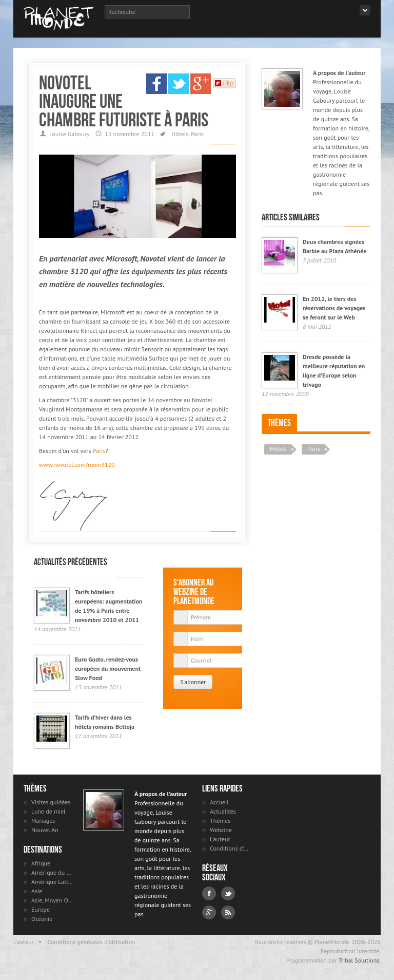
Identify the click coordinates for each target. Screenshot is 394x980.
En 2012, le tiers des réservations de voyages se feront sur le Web (334, 308)
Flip (224, 83)
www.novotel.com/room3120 (77, 465)
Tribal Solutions (359, 960)
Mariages (43, 821)
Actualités (223, 811)
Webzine (221, 830)
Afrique (41, 863)
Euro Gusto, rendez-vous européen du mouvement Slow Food (108, 668)
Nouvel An (45, 830)
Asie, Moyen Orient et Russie (52, 900)
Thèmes (279, 423)
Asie (37, 891)
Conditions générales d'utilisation (92, 942)
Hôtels (180, 134)
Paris (197, 134)
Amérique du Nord (52, 872)
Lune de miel (48, 811)
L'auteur (220, 839)
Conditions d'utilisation (231, 848)
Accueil (219, 802)
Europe (41, 909)
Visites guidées (51, 802)
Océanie (42, 919)
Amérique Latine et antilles (52, 882)
